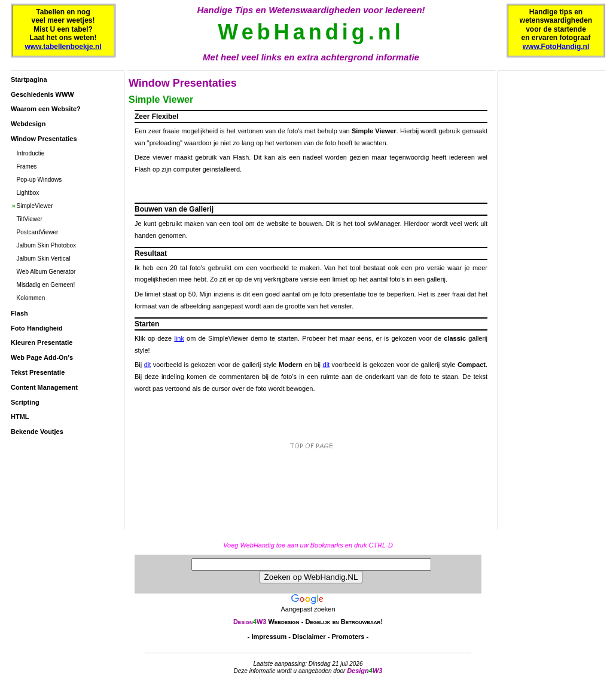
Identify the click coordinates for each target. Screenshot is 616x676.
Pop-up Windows (39, 180)
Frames (27, 166)
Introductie (31, 153)
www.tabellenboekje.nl (63, 47)
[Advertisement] (59, 485)
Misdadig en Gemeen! (46, 285)
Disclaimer (309, 637)
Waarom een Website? (46, 109)
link (179, 338)
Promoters (348, 637)
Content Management (44, 387)
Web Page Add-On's (42, 357)
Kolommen (31, 298)
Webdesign (28, 124)
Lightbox (28, 193)
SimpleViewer (35, 206)
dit (148, 365)
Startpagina (29, 79)
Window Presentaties (44, 139)
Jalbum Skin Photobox (47, 245)
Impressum (269, 637)
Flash (19, 313)
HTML (20, 417)
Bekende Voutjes (37, 432)
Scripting (25, 402)
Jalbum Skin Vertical (44, 259)
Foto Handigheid (37, 328)
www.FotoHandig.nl (556, 47)
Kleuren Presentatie (42, 342)
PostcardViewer (38, 232)
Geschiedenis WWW (42, 94)
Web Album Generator (46, 272)
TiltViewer (30, 219)
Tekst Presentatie (38, 372)
